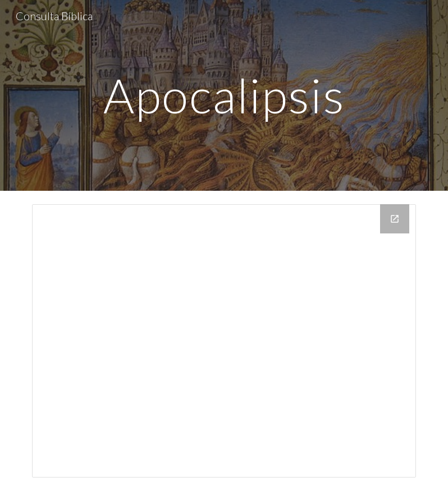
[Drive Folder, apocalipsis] (224, 341)
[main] (224, 95)
